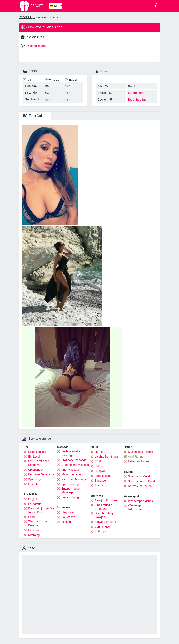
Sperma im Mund (139, 476)
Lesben (66, 522)
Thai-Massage (71, 470)
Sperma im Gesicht (140, 486)
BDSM (99, 461)
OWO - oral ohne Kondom (39, 463)
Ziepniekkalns (34, 46)
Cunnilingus (102, 527)
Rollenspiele (103, 476)
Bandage (100, 481)
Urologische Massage (76, 465)
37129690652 (36, 37)
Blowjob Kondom (106, 500)
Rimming (34, 535)
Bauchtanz (68, 517)
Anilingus (101, 531)
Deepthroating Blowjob (104, 515)
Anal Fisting (136, 457)
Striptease (68, 512)
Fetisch (33, 484)
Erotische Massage (74, 460)
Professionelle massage (71, 453)
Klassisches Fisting (141, 452)
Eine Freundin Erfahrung (103, 507)
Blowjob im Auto (105, 522)
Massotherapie (71, 474)
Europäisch (136, 93)
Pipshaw (34, 530)
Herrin (99, 452)
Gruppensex (36, 470)
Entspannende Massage (71, 490)
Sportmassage (71, 484)
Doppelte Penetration (42, 474)
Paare (32, 517)
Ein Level (34, 457)
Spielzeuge (35, 479)
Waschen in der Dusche (38, 523)
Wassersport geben (140, 501)
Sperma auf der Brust (142, 481)
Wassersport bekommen (136, 507)
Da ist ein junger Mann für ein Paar (43, 510)
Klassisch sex (37, 452)
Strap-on (100, 471)
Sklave (99, 466)
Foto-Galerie (35, 116)
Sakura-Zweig (70, 497)
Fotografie (35, 504)
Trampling (101, 485)
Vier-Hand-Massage (74, 479)
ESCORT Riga (27, 17)
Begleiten (34, 499)
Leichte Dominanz (106, 457)
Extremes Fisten (138, 461)
